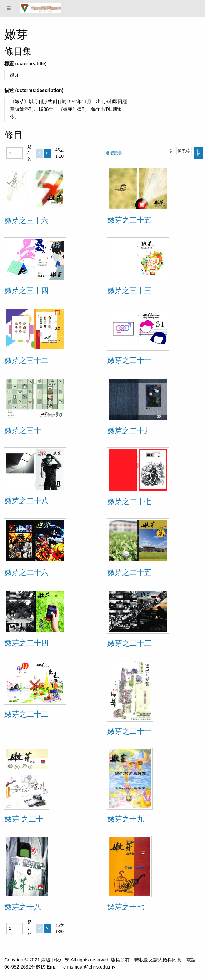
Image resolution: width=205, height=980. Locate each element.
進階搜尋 (114, 153)
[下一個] (47, 153)
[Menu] (9, 8)
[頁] (15, 153)
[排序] (184, 151)
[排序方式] (166, 151)
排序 (199, 153)
